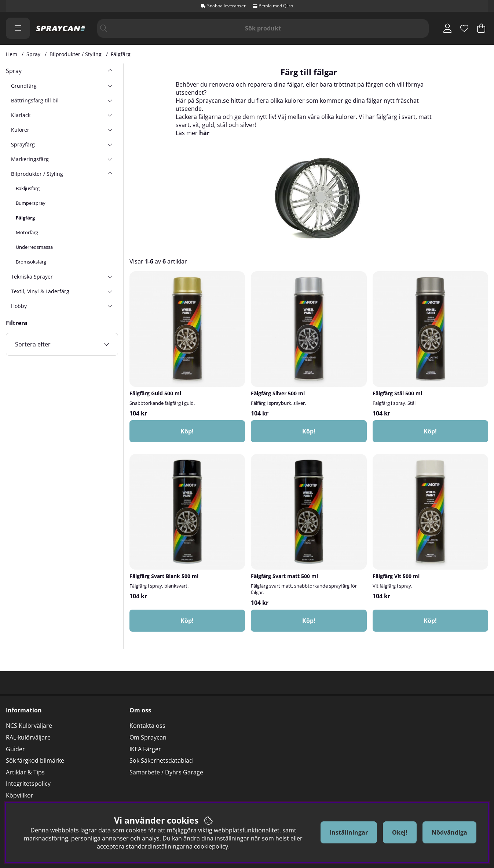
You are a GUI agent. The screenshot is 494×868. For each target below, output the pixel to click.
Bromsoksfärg (31, 262)
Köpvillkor (20, 795)
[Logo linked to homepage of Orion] (61, 28)
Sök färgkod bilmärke (35, 760)
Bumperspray (31, 203)
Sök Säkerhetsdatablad (161, 760)
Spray (33, 54)
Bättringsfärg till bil (35, 100)
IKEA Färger (145, 749)
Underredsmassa (34, 247)
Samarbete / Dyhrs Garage (166, 772)
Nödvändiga (449, 832)
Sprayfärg (23, 144)
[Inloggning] (447, 28)
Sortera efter (33, 344)
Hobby (19, 306)
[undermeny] (110, 86)
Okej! (400, 832)
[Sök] (263, 28)
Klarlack (21, 115)
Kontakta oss (147, 726)
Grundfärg (24, 86)
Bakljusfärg (28, 188)
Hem (12, 54)
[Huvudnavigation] (18, 28)
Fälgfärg (121, 54)
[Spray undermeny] (110, 71)
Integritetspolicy (28, 784)
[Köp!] (187, 431)
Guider (15, 749)
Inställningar (349, 832)
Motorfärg (27, 232)
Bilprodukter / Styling (76, 54)
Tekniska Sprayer (32, 277)
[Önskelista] (464, 28)
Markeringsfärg (30, 159)
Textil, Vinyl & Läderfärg (40, 291)
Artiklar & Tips (25, 772)
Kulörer (20, 130)
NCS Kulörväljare (29, 726)
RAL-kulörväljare (28, 737)
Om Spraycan (148, 737)
